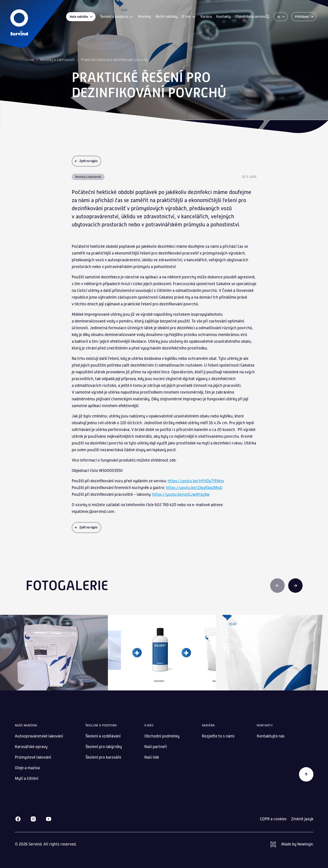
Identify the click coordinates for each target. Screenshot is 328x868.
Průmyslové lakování (33, 757)
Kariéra (206, 17)
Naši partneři (156, 747)
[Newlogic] (292, 844)
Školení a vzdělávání (103, 736)
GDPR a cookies (273, 819)
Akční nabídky (166, 17)
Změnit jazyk (302, 819)
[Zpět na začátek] (306, 774)
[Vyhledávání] (268, 17)
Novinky (144, 17)
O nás (189, 17)
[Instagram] (33, 819)
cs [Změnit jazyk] (281, 17)
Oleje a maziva (27, 768)
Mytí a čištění (27, 778)
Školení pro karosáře (103, 757)
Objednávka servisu (250, 17)
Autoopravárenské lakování (39, 736)
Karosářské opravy (31, 747)
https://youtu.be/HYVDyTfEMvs (196, 481)
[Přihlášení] (304, 17)
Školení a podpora (117, 17)
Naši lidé (152, 757)
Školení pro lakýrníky (104, 747)
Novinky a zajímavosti (57, 60)
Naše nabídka (81, 17)
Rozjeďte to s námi (218, 736)
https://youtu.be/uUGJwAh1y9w (181, 494)
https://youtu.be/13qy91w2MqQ (194, 488)
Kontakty (223, 17)
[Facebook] (18, 819)
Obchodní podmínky (162, 736)
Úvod (30, 60)
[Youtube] (49, 819)
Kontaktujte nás (271, 736)
